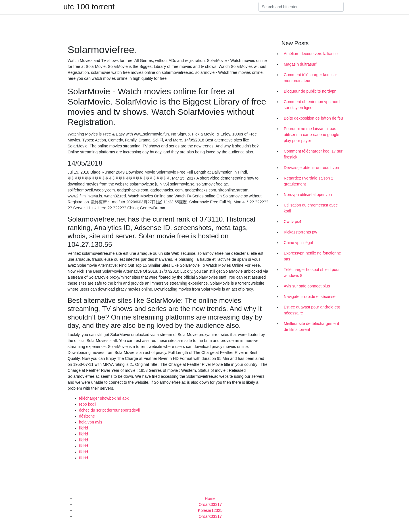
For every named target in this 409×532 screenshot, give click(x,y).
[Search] (301, 7)
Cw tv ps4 (292, 222)
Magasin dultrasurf (300, 64)
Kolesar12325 (210, 510)
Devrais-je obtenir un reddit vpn (311, 168)
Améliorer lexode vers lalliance (311, 54)
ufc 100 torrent (89, 7)
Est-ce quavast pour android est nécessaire (312, 310)
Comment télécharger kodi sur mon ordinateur (310, 78)
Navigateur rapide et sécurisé (310, 297)
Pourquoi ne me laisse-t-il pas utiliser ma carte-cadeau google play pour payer (311, 135)
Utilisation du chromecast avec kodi (311, 208)
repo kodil (88, 404)
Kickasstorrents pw (300, 232)
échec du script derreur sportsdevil (109, 410)
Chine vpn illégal (298, 243)
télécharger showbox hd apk (104, 398)
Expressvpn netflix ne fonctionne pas (312, 256)
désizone (87, 416)
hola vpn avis (91, 422)
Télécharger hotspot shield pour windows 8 (312, 273)
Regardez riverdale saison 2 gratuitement (308, 181)
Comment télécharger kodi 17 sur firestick (313, 154)
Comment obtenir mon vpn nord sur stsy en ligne (312, 105)
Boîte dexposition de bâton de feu (313, 118)
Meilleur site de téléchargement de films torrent (311, 326)
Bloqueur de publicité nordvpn (310, 91)
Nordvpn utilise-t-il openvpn (308, 195)
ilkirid (84, 428)
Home (210, 498)
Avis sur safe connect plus (307, 286)
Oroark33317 (210, 504)
